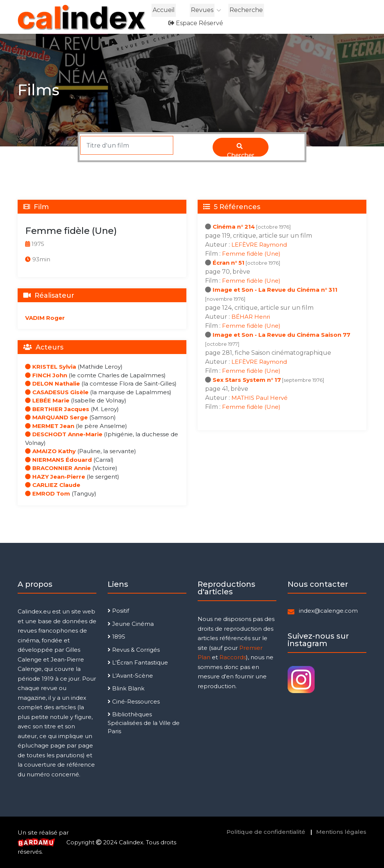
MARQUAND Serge (56, 417)
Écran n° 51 (229, 263)
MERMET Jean (50, 426)
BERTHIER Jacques (57, 409)
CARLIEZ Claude (53, 485)
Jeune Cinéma (131, 624)
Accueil (164, 10)
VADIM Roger (45, 318)
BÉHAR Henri (251, 317)
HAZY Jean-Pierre (55, 477)
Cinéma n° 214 (234, 227)
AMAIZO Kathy (50, 451)
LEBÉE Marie (47, 400)
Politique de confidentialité (266, 832)
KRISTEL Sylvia (51, 367)
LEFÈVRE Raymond (259, 245)
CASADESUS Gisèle (57, 392)
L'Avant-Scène (130, 676)
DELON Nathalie (52, 384)
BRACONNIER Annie (58, 468)
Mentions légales (341, 832)
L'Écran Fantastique (138, 662)
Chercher (241, 150)
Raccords (233, 657)
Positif (118, 611)
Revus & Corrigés (134, 650)
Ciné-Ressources (134, 701)
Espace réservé (196, 23)
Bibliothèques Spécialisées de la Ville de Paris (144, 723)
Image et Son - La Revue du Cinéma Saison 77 (281, 335)
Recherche (246, 10)
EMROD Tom (48, 494)
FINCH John (46, 375)
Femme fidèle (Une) (251, 254)
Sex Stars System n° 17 (247, 380)
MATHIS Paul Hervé (259, 398)
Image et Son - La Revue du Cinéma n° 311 (275, 290)
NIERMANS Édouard (58, 460)
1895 (116, 637)
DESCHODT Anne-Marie (64, 434)
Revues (202, 10)
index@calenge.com (328, 611)
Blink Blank (126, 688)
